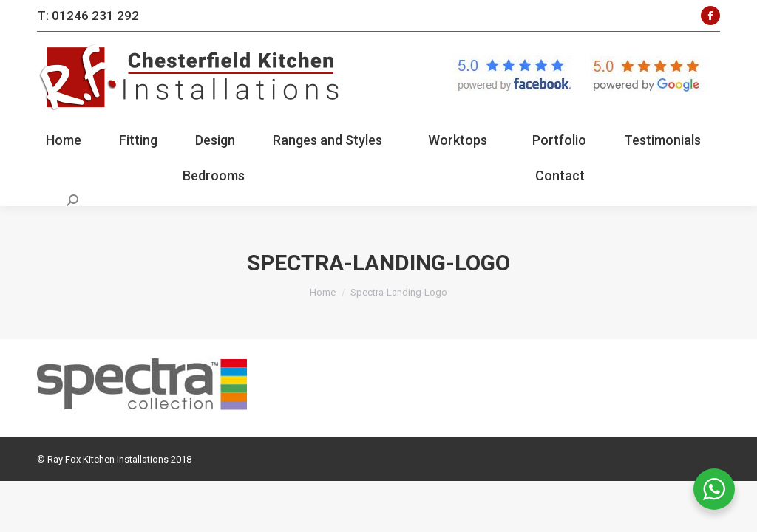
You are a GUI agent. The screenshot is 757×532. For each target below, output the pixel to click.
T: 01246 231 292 (88, 16)
